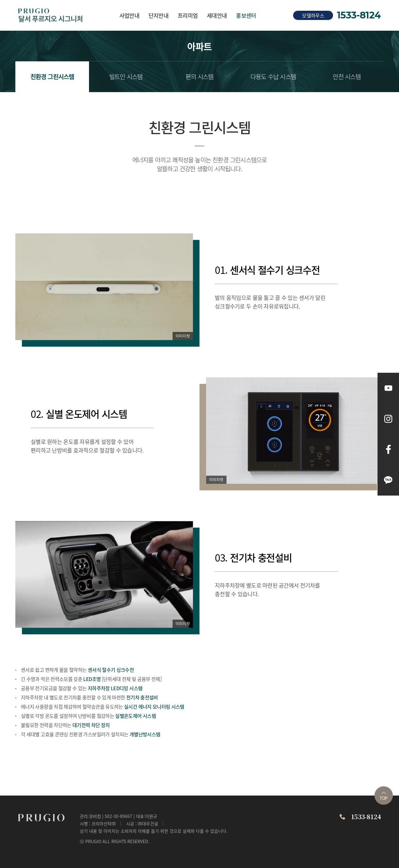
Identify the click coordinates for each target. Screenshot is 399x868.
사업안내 (129, 15)
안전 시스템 (347, 77)
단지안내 (159, 15)
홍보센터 (246, 15)
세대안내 (217, 15)
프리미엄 (188, 15)
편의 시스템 (199, 77)
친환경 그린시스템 (52, 77)
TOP (384, 796)
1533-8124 (359, 15)
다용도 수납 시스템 (273, 77)
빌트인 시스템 (126, 77)
